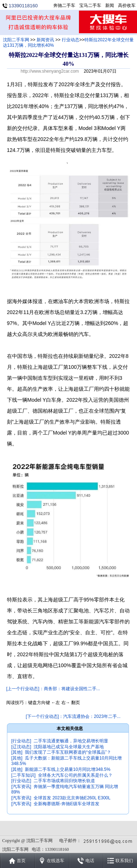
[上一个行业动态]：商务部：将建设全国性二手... (53, 689)
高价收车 (127, 5)
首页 (21, 861)
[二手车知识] (24, 775)
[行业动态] (21, 741)
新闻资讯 (45, 40)
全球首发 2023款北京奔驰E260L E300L (72, 798)
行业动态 (71, 40)
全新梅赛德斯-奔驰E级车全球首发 (66, 804)
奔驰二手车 (64, 5)
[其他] (17, 752)
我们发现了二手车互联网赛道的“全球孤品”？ (68, 752)
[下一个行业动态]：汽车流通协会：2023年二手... (73, 716)
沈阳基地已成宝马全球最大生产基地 (69, 747)
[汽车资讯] (21, 787)
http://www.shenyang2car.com (50, 71)
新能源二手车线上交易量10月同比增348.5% (68, 769)
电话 (90, 861)
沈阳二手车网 (16, 40)
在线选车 (56, 861)
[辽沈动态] (21, 747)
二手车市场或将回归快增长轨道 (64, 781)
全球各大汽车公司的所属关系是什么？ (75, 775)
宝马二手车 (90, 5)
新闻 (110, 5)
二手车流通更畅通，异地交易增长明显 (71, 741)
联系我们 (124, 861)
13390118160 (23, 6)
